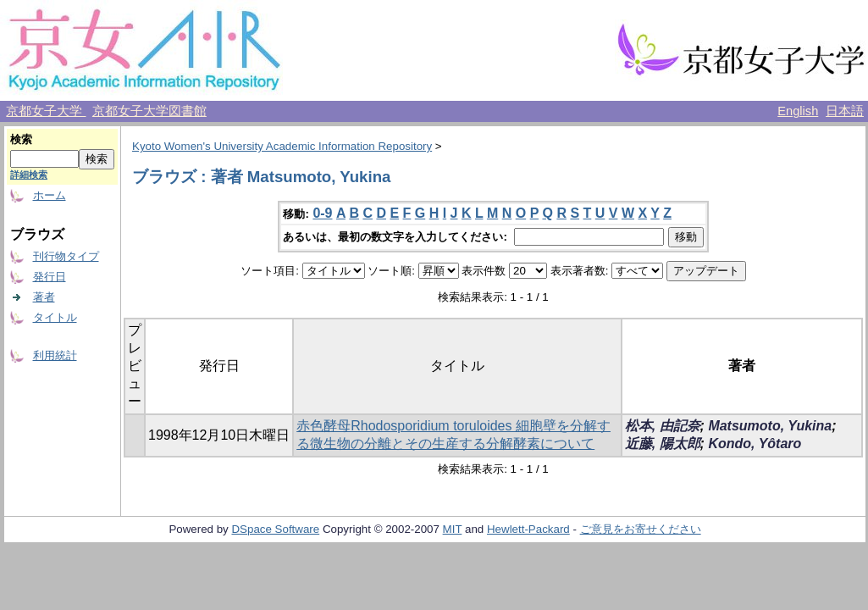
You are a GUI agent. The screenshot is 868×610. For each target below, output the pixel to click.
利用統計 (55, 355)
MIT (453, 529)
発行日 (50, 277)
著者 (44, 297)
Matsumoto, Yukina (770, 426)
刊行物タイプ (66, 256)
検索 (21, 139)
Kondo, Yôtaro (755, 444)
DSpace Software (275, 529)
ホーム (50, 195)
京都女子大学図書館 (149, 111)
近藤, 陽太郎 (663, 444)
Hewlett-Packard (528, 529)
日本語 (845, 111)
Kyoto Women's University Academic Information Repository (282, 146)
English (798, 111)
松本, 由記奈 (663, 426)
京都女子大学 (46, 111)
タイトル (55, 317)
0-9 (322, 213)
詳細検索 (29, 175)
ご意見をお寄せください (641, 529)
